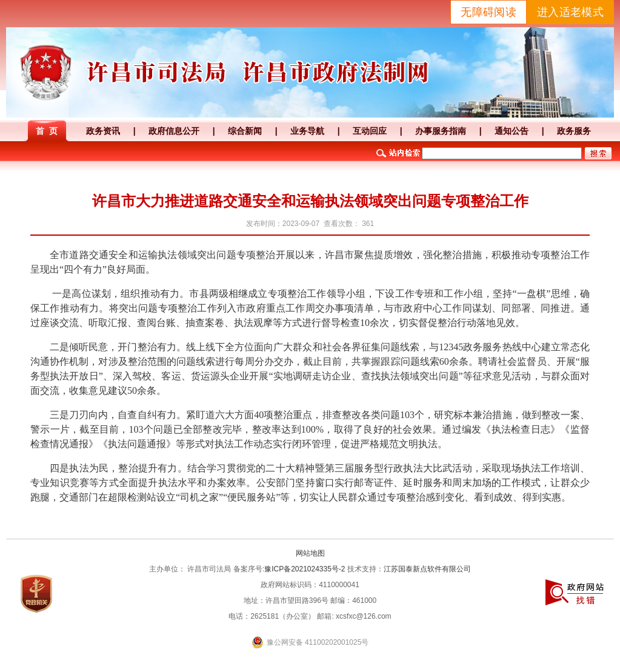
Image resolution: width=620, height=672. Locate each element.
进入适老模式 (570, 12)
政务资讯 (103, 131)
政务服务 (574, 131)
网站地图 (310, 553)
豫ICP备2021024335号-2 (305, 569)
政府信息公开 (174, 131)
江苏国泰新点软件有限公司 (427, 569)
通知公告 (512, 131)
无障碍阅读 (488, 12)
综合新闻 (245, 131)
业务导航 (307, 131)
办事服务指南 (441, 131)
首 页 (47, 131)
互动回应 (370, 131)
